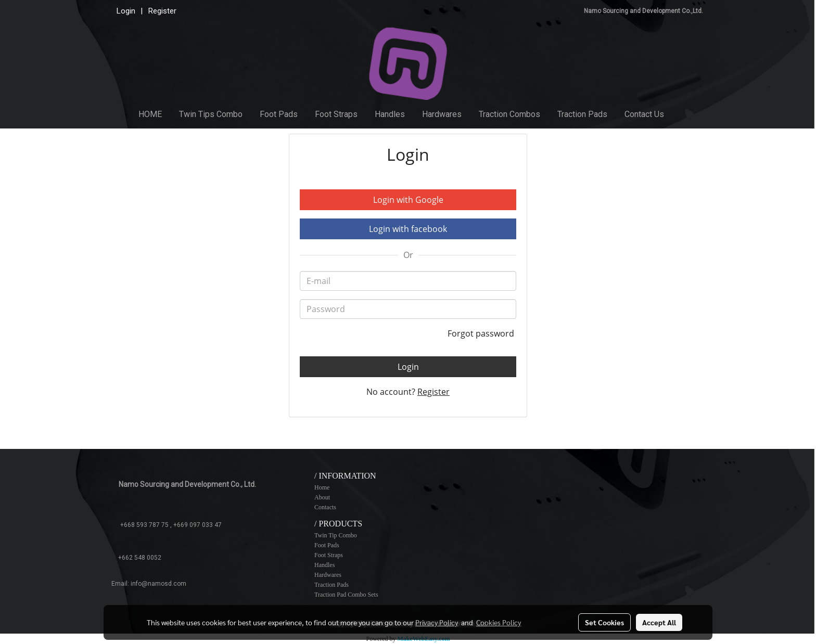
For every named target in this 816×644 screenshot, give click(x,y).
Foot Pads (279, 114)
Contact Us (644, 114)
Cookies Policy (499, 622)
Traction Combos (509, 114)
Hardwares (442, 114)
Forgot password (482, 333)
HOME (150, 114)
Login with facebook (408, 229)
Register (162, 11)
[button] (682, 114)
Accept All (659, 622)
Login (126, 11)
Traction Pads (582, 114)
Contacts (325, 507)
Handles (390, 114)
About (322, 497)
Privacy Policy (437, 622)
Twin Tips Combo (211, 114)
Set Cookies (604, 622)
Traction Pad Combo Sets (346, 595)
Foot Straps (336, 114)
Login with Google (408, 200)
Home (322, 487)
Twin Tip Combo (336, 535)
